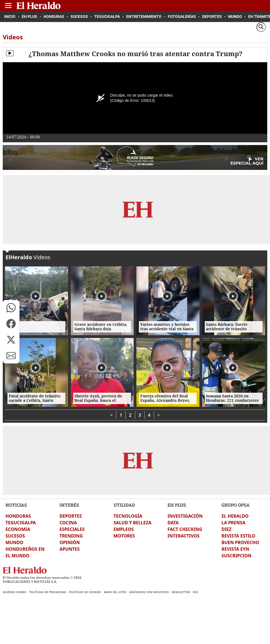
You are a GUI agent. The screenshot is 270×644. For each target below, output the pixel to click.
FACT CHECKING (185, 529)
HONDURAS (18, 516)
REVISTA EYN (235, 549)
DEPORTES (71, 516)
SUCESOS (15, 536)
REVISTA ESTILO (238, 536)
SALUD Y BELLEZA (133, 523)
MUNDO (14, 542)
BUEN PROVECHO (240, 542)
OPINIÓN (70, 542)
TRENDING (71, 536)
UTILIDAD (124, 505)
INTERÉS (69, 505)
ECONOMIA (18, 529)
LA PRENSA (233, 523)
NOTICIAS (16, 505)
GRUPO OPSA (236, 505)
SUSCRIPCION (237, 556)
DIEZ (226, 529)
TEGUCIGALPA (21, 523)
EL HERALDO (235, 516)
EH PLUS (177, 505)
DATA (173, 523)
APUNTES (70, 549)
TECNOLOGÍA (128, 516)
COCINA (68, 523)
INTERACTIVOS (183, 536)
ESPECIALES (72, 529)
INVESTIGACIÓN (185, 516)
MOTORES (124, 536)
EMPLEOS (124, 529)
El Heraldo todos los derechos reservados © (42, 578)
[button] (11, 308)
